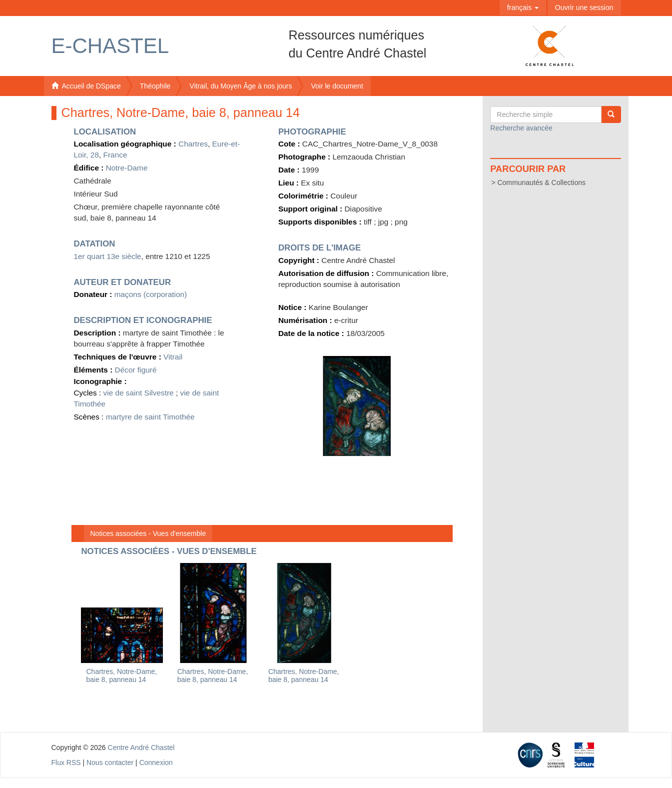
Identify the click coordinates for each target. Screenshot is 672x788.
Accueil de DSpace (86, 86)
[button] (523, 7)
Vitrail (173, 357)
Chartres (193, 144)
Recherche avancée (521, 128)
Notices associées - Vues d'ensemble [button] (148, 533)
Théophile (155, 86)
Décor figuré (136, 370)
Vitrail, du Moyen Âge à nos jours (241, 86)
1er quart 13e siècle (108, 256)
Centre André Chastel (141, 747)
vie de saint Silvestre (139, 393)
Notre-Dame (127, 168)
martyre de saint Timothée (150, 417)
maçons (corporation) (151, 294)
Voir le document (337, 86)
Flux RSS (66, 762)
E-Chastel (110, 46)
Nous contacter (110, 762)
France (115, 155)
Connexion (156, 762)
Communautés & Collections (541, 182)
